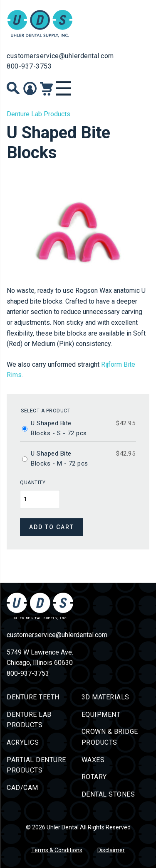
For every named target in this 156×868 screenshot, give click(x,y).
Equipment (101, 715)
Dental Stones (108, 794)
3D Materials (105, 697)
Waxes (93, 760)
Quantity (33, 483)
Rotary (94, 777)
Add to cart (52, 527)
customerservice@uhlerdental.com (60, 56)
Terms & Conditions (57, 850)
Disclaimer (111, 850)
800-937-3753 (29, 66)
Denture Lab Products (38, 114)
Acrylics (23, 742)
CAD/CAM (22, 788)
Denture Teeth (33, 697)
